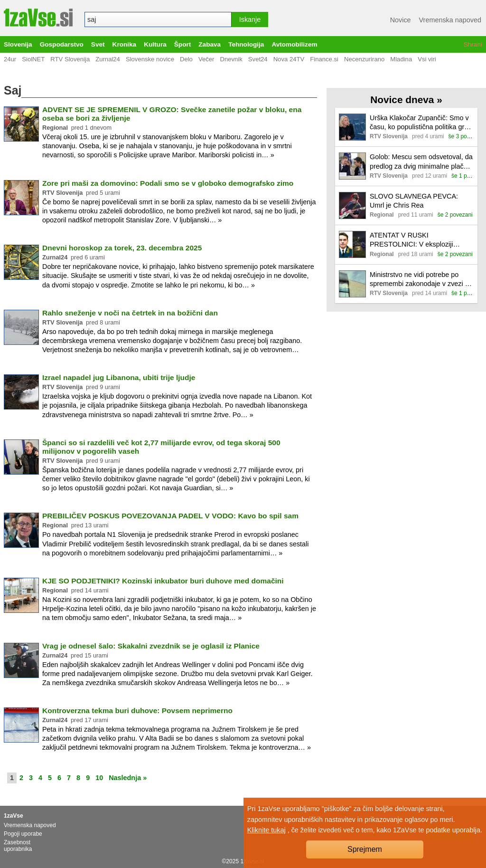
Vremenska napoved (450, 20)
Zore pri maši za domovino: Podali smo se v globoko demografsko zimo (168, 183)
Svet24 (258, 59)
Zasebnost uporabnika (18, 846)
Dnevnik (231, 59)
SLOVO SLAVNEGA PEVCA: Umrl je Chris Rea (414, 201)
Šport (183, 44)
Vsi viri (427, 59)
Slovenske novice (150, 59)
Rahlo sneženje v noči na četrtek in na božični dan (130, 313)
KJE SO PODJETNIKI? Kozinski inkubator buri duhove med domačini (163, 581)
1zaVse (14, 816)
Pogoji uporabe (23, 834)
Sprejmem (365, 849)
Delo (186, 59)
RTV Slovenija (70, 59)
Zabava (210, 44)
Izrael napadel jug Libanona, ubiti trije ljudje (119, 377)
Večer (206, 59)
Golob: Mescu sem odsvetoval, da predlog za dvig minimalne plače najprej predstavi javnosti (421, 162)
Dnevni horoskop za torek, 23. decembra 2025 (122, 248)
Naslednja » (128, 778)
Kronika (125, 44)
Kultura (155, 44)
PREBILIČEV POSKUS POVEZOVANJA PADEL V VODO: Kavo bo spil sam (170, 516)
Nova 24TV (289, 59)
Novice (401, 20)
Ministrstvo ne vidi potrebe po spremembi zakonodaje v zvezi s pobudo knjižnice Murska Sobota (419, 280)
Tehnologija (246, 44)
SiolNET (33, 59)
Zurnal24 (108, 59)
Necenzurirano (364, 59)
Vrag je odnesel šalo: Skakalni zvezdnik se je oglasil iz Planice (151, 646)
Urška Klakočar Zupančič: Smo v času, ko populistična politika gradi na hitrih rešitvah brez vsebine (421, 123)
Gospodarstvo (62, 44)
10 (99, 778)
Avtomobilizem (294, 44)
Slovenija (18, 44)
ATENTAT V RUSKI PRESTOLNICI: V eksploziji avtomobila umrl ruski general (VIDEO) (414, 240)
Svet (98, 44)
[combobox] (158, 19)
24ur (10, 59)
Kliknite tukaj (266, 830)
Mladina (401, 59)
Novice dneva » (406, 100)
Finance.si (324, 59)
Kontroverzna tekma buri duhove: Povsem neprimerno (137, 711)
